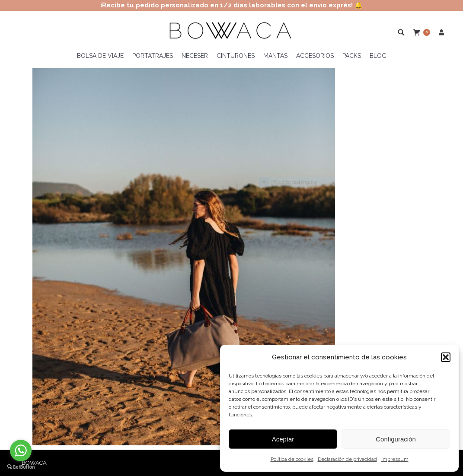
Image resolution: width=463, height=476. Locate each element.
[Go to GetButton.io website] (21, 467)
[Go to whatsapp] (21, 451)
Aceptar (283, 439)
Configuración (396, 439)
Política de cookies (292, 459)
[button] (446, 357)
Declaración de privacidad (347, 459)
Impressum (395, 459)
